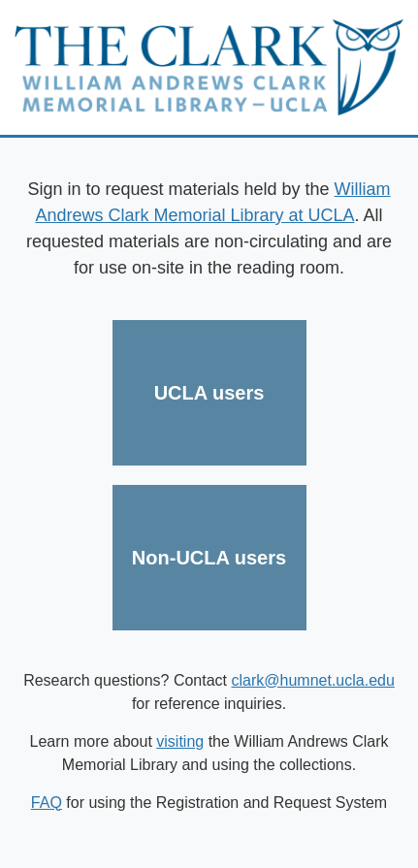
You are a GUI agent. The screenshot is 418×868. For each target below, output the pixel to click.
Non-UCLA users (209, 558)
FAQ (47, 803)
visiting (180, 741)
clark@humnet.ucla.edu (313, 680)
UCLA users (209, 393)
